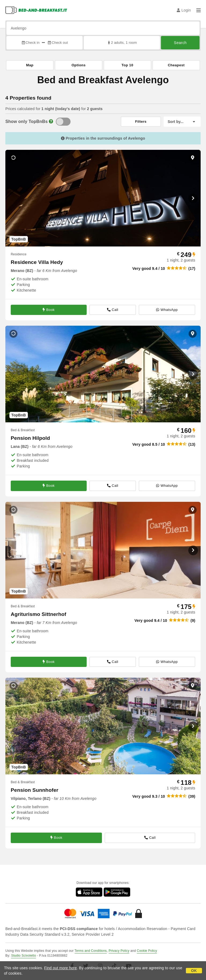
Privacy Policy (119, 951)
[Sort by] (182, 122)
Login (184, 10)
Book (49, 310)
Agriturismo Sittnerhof (38, 614)
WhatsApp (167, 310)
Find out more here (61, 968)
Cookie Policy (147, 951)
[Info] (51, 121)
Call (113, 310)
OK (194, 971)
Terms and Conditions (91, 951)
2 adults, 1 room (122, 43)
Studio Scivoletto (23, 956)
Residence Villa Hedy (37, 262)
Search (180, 43)
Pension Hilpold (30, 438)
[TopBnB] (63, 122)
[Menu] (198, 10)
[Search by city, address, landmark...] (103, 28)
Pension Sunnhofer (35, 790)
